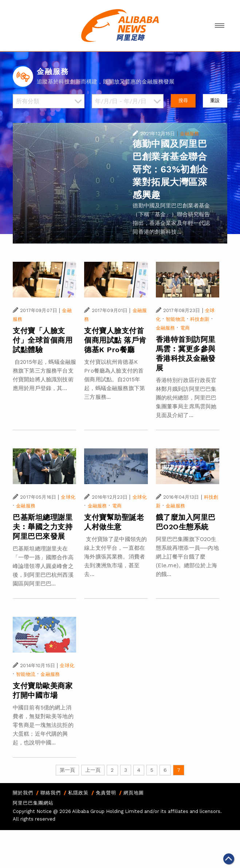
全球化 (68, 497)
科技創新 (200, 319)
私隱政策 (78, 793)
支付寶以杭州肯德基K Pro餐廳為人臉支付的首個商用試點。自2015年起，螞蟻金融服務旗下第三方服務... (115, 379)
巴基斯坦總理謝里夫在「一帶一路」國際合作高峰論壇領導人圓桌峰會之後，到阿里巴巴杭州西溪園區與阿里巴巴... (43, 566)
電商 (185, 328)
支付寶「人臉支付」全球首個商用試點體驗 (43, 340)
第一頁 (67, 770)
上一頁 (93, 770)
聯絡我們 (51, 793)
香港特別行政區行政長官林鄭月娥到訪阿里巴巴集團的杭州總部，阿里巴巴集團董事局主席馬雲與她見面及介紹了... (186, 398)
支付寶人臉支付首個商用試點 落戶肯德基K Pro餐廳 (115, 340)
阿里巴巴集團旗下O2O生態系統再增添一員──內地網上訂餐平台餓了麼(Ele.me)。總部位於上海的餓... (187, 557)
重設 (215, 100)
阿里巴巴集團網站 (33, 803)
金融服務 (190, 134)
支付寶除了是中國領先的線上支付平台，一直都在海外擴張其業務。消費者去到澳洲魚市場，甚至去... (115, 557)
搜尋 (183, 100)
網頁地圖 (134, 793)
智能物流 (175, 319)
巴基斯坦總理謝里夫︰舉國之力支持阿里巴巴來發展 (43, 527)
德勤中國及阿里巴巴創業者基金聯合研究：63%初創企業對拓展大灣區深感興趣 (170, 169)
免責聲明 (106, 793)
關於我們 (23, 793)
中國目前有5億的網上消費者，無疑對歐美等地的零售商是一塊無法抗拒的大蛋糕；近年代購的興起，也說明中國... (43, 725)
